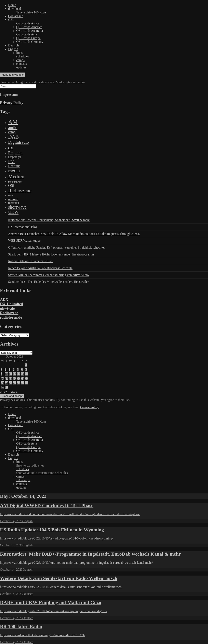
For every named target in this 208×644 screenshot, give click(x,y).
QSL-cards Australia (30, 31)
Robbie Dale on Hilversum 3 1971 (30, 261)
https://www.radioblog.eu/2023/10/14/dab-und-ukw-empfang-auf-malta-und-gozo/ (54, 611)
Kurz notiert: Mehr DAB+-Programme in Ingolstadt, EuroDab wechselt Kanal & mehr (90, 554)
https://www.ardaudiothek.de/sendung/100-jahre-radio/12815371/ (43, 635)
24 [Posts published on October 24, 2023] (6, 383)
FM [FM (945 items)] (11, 161)
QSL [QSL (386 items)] (12, 185)
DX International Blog (23, 227)
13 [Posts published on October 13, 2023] (18, 374)
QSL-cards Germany (30, 42)
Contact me (16, 16)
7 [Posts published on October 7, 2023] (22, 370)
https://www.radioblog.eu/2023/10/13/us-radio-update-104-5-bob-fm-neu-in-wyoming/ (56, 538)
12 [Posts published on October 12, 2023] (14, 374)
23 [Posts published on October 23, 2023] (2, 383)
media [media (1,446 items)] (14, 171)
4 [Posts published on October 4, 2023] (10, 370)
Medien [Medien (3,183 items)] (16, 177)
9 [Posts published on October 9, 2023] (1, 374)
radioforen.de (11, 317)
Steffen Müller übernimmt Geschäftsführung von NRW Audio (48, 275)
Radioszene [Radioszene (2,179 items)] (20, 191)
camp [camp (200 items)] (12, 132)
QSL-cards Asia (27, 34)
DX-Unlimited (11, 304)
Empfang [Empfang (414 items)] (15, 153)
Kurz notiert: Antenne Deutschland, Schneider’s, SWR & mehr (49, 220)
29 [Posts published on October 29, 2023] (27, 383)
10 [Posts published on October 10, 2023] (6, 374)
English (13, 49)
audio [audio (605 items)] (13, 128)
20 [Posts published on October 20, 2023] (18, 379)
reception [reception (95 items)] (14, 203)
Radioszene (9, 313)
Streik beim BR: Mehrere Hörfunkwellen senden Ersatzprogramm (51, 254)
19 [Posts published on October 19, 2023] (14, 379)
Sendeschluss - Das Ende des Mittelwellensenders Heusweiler (48, 282)
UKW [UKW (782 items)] (13, 212)
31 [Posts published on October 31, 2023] (6, 388)
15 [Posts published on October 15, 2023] (27, 374)
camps (20, 60)
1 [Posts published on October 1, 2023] (26, 365)
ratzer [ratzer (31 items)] (11, 196)
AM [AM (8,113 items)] (13, 122)
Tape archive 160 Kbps (31, 12)
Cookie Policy (89, 407)
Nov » (14, 392)
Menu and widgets (13, 75)
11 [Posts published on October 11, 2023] (10, 374)
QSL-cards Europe (28, 38)
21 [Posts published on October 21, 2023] (23, 379)
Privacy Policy (12, 103)
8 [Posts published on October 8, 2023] (26, 370)
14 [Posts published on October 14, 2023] (23, 374)
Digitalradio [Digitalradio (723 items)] (18, 142)
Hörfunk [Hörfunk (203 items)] (14, 166)
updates (21, 67)
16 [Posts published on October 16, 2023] (2, 379)
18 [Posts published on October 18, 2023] (10, 379)
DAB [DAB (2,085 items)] (13, 137)
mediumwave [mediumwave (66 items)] (15, 182)
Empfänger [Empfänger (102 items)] (15, 157)
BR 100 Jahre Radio (21, 626)
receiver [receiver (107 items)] (13, 199)
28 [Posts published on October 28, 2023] (23, 383)
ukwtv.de (7, 308)
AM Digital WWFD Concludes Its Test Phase (47, 505)
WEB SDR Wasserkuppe (24, 241)
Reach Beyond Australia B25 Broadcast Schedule (40, 268)
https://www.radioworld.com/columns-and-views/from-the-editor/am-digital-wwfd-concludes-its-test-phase (70, 514)
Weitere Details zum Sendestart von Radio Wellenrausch (59, 578)
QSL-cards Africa (28, 23)
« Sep (4, 392)
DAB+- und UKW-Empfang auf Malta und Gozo (51, 602)
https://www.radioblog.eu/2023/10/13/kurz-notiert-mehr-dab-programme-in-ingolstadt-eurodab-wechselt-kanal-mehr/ (76, 563)
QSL (11, 20)
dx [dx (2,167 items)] (11, 148)
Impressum (9, 94)
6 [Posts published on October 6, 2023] (18, 370)
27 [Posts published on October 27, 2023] (18, 383)
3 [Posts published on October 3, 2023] (5, 370)
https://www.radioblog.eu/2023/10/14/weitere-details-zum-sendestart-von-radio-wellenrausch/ (61, 587)
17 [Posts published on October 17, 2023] (6, 379)
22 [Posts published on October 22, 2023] (27, 379)
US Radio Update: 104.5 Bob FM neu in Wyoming (52, 530)
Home (12, 5)
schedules (23, 56)
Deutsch (13, 45)
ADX (4, 299)
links (19, 53)
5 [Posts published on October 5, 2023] (14, 370)
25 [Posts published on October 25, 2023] (10, 383)
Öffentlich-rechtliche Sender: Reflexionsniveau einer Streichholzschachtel (56, 247)
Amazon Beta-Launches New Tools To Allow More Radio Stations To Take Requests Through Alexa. (74, 234)
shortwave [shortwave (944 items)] (17, 207)
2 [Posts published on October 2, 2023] (1, 370)
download (15, 9)
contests (22, 64)
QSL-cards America (29, 27)
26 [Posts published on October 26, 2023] (14, 383)
